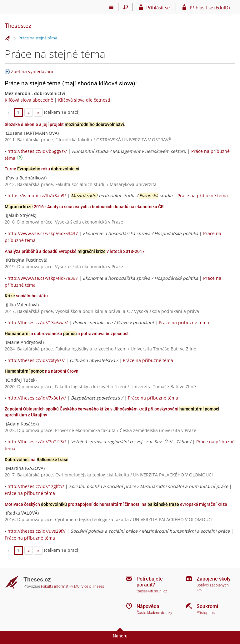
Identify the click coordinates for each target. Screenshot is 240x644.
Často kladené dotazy (154, 613)
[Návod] (21, 159)
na (37, 460)
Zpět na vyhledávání (32, 71)
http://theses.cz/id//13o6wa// (38, 322)
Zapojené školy (214, 579)
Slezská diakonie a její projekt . (65, 124)
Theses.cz (18, 26)
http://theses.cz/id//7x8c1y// (37, 398)
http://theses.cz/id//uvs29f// (37, 531)
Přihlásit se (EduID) (210, 8)
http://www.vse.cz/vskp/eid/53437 (43, 233)
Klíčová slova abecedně (29, 100)
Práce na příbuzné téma (203, 196)
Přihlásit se (158, 8)
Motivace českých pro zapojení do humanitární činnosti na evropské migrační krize (116, 504)
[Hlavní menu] (111, 7)
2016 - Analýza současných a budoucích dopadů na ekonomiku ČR (84, 207)
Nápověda (148, 606)
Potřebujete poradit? (150, 582)
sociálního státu (26, 296)
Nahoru (120, 636)
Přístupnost (206, 613)
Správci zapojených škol (213, 588)
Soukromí (207, 606)
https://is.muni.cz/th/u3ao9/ (37, 196)
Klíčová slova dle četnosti (84, 100)
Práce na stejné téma (38, 38)
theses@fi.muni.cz (152, 591)
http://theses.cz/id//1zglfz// (36, 486)
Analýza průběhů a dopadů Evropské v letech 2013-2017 (75, 251)
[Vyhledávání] (125, 7)
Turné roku (42, 169)
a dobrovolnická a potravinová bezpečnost (67, 334)
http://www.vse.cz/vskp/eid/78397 (43, 278)
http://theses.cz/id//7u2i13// (37, 442)
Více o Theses (93, 586)
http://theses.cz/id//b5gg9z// (37, 151)
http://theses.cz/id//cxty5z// (36, 360)
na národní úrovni (42, 371)
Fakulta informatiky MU (60, 586)
